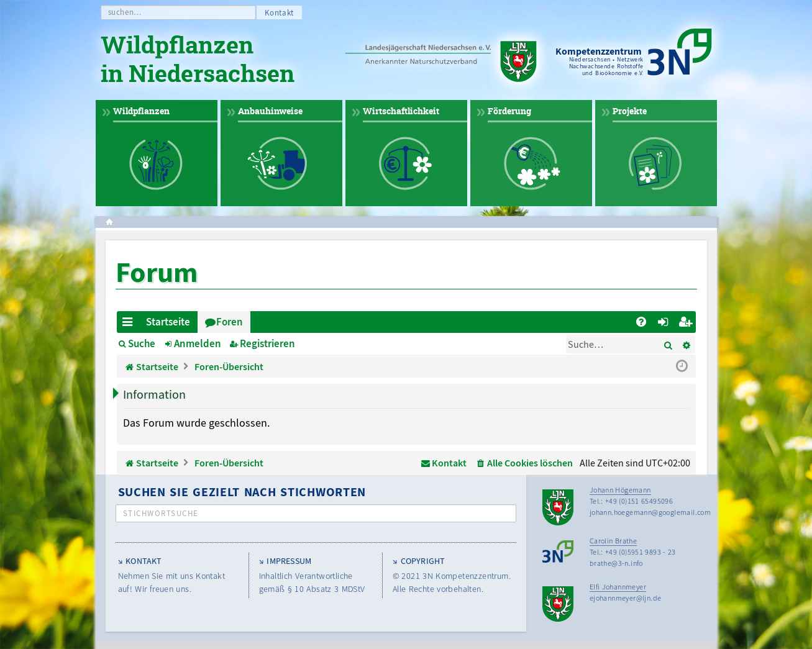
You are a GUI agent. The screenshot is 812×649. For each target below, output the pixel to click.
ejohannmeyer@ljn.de (626, 598)
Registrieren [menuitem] (687, 324)
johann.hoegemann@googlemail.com (650, 512)
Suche (142, 343)
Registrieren (267, 343)
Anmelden (198, 343)
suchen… (125, 12)
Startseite (168, 322)
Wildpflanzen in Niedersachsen (198, 61)
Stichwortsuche (161, 513)
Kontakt (280, 13)
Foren (230, 322)
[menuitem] (641, 322)
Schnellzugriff (130, 324)
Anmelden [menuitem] (666, 324)
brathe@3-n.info (616, 563)
